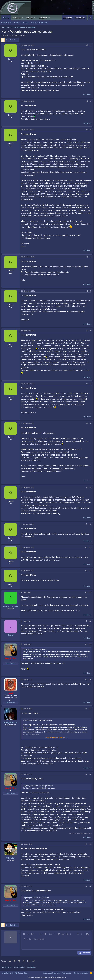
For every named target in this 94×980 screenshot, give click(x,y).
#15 (90, 644)
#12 (90, 571)
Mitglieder (43, 18)
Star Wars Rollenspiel (39, 23)
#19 (90, 844)
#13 (90, 593)
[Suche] (90, 18)
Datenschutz (66, 973)
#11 (90, 547)
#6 (90, 331)
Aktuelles (17, 18)
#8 (90, 423)
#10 (90, 524)
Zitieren (88, 95)
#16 (90, 679)
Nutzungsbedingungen (51, 973)
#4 (90, 257)
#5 (90, 291)
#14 (90, 621)
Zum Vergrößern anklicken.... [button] (56, 737)
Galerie (29, 18)
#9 (90, 487)
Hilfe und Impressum (81, 973)
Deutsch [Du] (21, 973)
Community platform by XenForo (47, 978)
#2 (90, 101)
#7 (90, 384)
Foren (6, 18)
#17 (90, 709)
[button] (23, 18)
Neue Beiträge (7, 23)
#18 (90, 774)
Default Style (8, 973)
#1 (90, 45)
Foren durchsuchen (21, 23)
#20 (90, 886)
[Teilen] (87, 45)
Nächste (13, 40)
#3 (90, 130)
